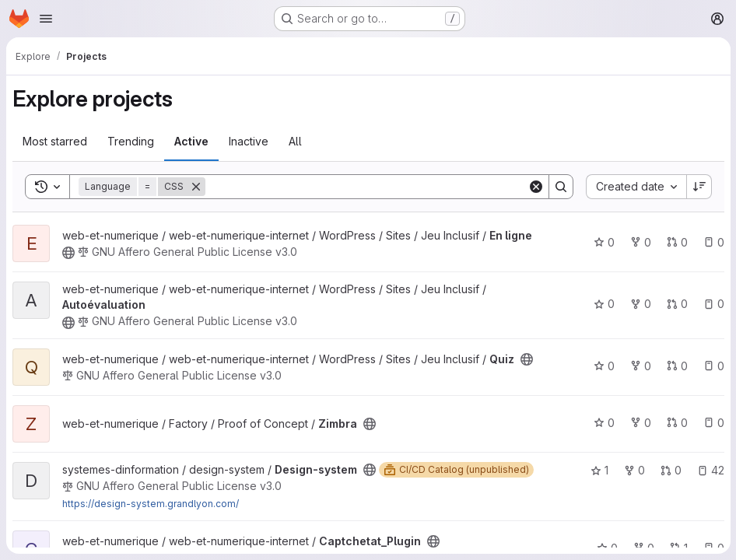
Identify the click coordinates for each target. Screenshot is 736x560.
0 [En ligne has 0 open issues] (713, 242)
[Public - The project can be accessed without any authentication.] (68, 253)
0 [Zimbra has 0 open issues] (713, 423)
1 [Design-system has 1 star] (599, 470)
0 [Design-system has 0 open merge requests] (670, 470)
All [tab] (295, 141)
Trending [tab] (131, 141)
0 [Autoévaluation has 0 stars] (603, 304)
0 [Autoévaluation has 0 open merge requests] (676, 304)
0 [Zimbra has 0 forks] (640, 423)
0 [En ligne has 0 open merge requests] (676, 242)
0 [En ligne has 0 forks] (640, 242)
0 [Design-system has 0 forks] (634, 470)
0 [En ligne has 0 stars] (603, 242)
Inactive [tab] (249, 141)
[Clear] (535, 187)
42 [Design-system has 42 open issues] (710, 470)
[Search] (366, 187)
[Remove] (196, 187)
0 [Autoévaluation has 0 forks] (640, 304)
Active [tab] (191, 141)
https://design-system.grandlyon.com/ (151, 504)
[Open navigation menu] (46, 19)
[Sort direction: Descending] (699, 187)
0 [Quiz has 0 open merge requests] (676, 366)
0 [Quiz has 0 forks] (640, 366)
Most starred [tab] (55, 141)
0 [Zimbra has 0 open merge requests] (676, 423)
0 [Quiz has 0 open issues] (713, 366)
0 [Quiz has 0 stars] (603, 366)
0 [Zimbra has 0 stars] (603, 423)
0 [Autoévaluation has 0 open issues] (713, 304)
